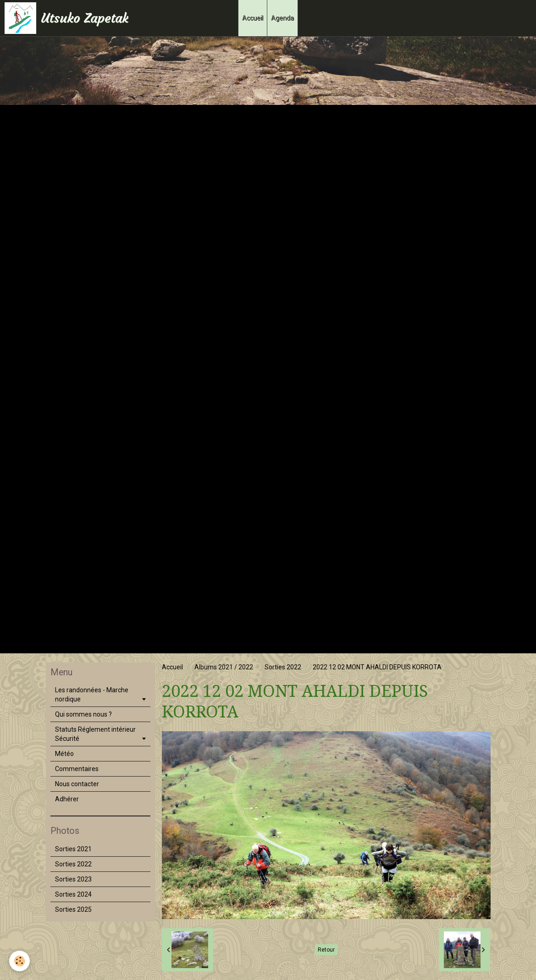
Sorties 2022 (283, 667)
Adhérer (67, 799)
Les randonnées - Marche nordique (92, 695)
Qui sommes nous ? (83, 714)
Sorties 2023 (73, 879)
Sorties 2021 (73, 849)
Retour (326, 950)
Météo (64, 754)
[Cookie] (19, 961)
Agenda (282, 18)
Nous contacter (77, 784)
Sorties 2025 (73, 909)
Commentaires (77, 769)
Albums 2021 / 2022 (224, 667)
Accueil (253, 18)
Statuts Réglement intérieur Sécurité (95, 734)
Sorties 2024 (73, 894)
